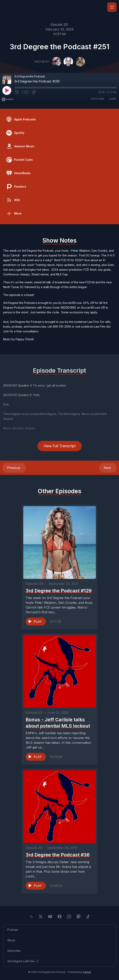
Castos (87, 972)
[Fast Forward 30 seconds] (34, 92)
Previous (14, 468)
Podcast (13, 930)
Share (112, 99)
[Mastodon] (79, 917)
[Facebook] (60, 917)
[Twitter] (41, 917)
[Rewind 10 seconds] (17, 92)
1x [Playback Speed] (26, 92)
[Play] (7, 90)
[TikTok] (88, 917)
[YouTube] (50, 917)
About (11, 940)
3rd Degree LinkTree (23, 961)
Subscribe (97, 99)
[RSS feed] (31, 917)
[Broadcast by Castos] (7, 99)
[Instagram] (69, 917)
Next (108, 468)
